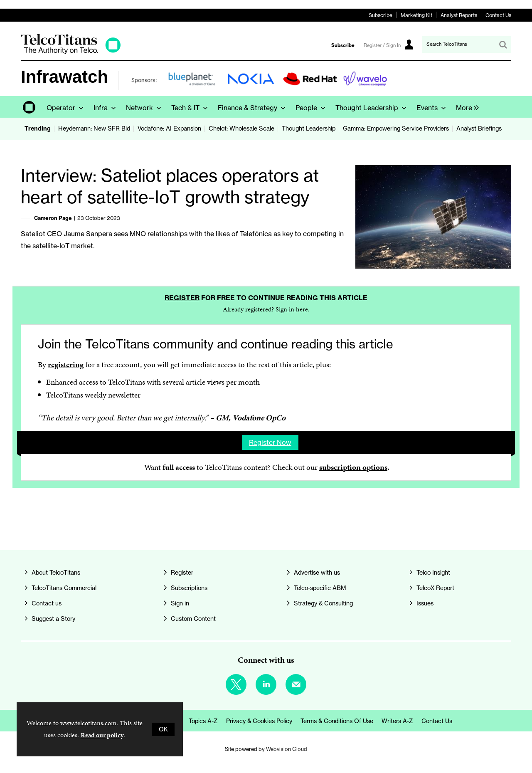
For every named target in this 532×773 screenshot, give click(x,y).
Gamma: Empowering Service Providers (396, 128)
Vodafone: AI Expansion (169, 128)
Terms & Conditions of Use (337, 721)
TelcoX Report (435, 588)
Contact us (47, 603)
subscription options (353, 467)
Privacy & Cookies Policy (259, 721)
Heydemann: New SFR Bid (94, 128)
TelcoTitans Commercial (64, 588)
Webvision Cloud (287, 749)
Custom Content (193, 619)
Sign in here (292, 309)
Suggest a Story (53, 619)
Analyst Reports (459, 15)
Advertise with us (317, 573)
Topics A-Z (203, 721)
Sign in (180, 603)
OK (163, 729)
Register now (270, 442)
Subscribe (381, 15)
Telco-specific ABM (320, 588)
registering (66, 364)
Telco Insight (433, 573)
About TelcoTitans (56, 573)
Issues (425, 603)
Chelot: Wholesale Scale (241, 128)
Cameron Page (53, 218)
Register (182, 298)
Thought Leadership (309, 128)
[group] (465, 107)
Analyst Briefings (479, 128)
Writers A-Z (397, 721)
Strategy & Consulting (323, 603)
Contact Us (498, 15)
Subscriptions (189, 588)
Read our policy (102, 735)
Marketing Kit (416, 15)
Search (503, 44)
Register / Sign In (382, 45)
